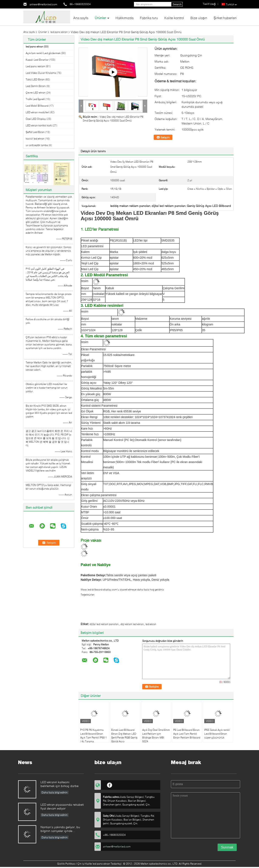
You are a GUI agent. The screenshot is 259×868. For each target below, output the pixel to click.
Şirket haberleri (225, 18)
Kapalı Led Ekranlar (37, 60)
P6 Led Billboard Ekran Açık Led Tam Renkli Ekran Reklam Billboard (187, 734)
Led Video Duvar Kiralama (41, 73)
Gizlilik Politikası (66, 864)
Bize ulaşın (199, 18)
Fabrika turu (149, 18)
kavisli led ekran (35, 139)
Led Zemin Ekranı (36, 86)
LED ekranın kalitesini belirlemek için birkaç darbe (60, 784)
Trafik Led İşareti (35, 99)
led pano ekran (59, 32)
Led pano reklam (35, 66)
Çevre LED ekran (36, 93)
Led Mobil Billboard (37, 106)
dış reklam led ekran (132, 624)
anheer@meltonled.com (43, 4)
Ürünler (100, 18)
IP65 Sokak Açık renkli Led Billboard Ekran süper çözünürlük (217, 734)
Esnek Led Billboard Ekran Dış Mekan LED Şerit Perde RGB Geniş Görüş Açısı (124, 736)
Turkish (231, 4)
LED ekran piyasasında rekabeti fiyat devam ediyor (62, 806)
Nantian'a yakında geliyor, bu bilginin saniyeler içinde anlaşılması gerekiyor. (60, 829)
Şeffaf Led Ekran (35, 132)
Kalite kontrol (174, 18)
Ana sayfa (81, 18)
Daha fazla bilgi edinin (55, 792)
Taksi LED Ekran (35, 79)
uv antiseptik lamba (37, 145)
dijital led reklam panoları (104, 624)
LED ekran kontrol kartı (39, 125)
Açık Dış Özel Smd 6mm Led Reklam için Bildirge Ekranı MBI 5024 (156, 736)
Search (177, 4)
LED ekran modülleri (37, 112)
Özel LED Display (36, 119)
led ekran (151, 624)
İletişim (165, 137)
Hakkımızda (125, 18)
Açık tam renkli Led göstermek (43, 53)
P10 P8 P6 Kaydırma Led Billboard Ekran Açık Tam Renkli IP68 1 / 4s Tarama (94, 736)
